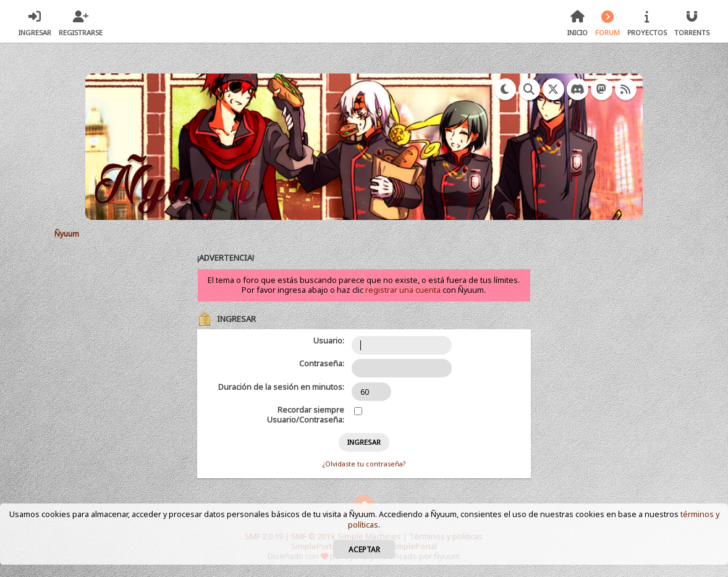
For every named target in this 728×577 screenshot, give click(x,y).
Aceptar (364, 549)
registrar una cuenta (403, 290)
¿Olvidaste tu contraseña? (364, 464)
